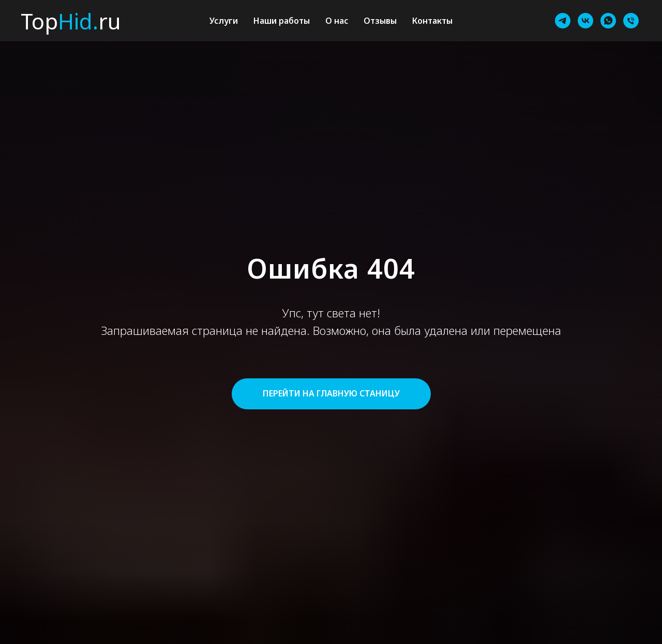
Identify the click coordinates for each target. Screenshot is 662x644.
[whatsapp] (608, 21)
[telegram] (563, 21)
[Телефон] (631, 21)
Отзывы (380, 21)
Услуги (224, 21)
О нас (337, 21)
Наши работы (282, 21)
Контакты (432, 21)
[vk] (585, 21)
